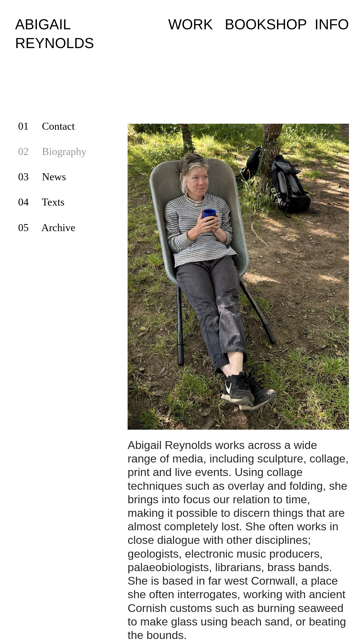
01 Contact (46, 126)
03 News (42, 177)
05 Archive (47, 227)
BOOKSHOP (266, 24)
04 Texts (41, 202)
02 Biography (52, 151)
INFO (332, 24)
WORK (191, 24)
